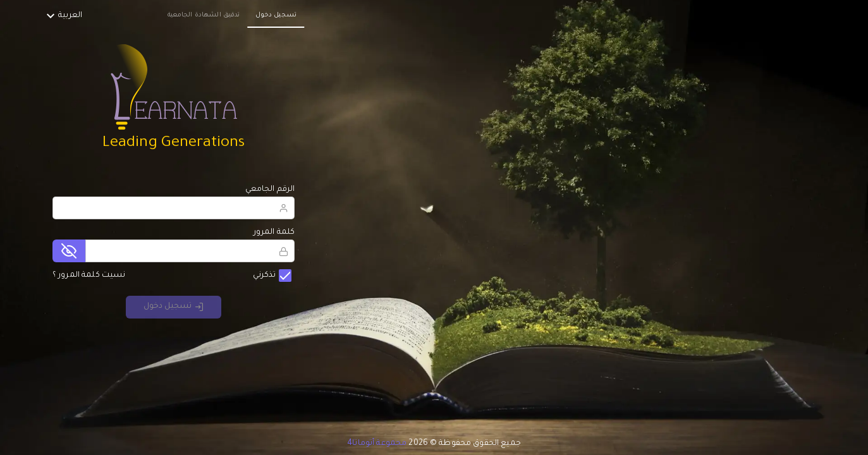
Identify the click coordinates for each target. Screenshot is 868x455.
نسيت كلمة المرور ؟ (89, 276)
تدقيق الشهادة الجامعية (204, 15)
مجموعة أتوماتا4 (377, 444)
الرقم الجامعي (270, 190)
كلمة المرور (274, 233)
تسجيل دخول (276, 15)
